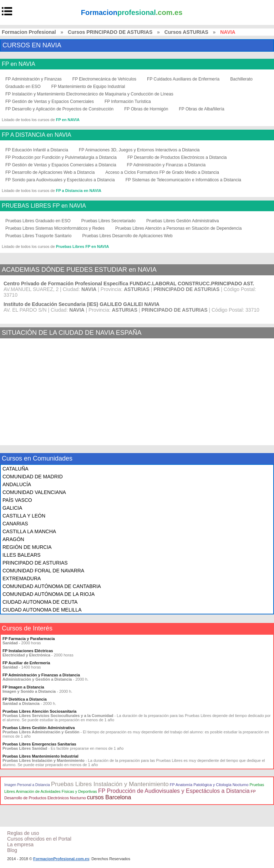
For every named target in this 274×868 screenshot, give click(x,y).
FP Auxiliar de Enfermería (26, 663)
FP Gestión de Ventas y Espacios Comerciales (50, 102)
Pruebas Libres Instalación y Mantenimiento (110, 784)
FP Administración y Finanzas (34, 79)
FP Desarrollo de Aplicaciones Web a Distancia (50, 172)
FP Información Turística (128, 102)
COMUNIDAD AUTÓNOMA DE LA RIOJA (49, 594)
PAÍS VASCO (17, 500)
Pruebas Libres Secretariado (108, 221)
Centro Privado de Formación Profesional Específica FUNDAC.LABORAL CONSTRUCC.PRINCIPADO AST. (129, 284)
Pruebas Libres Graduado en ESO (38, 221)
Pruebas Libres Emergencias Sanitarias (39, 744)
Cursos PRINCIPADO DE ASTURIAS (110, 32)
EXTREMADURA (22, 578)
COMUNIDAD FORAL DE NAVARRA (43, 571)
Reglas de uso (23, 833)
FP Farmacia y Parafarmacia (29, 639)
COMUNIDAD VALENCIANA (34, 492)
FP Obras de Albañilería (201, 109)
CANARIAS (15, 524)
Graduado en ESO (23, 87)
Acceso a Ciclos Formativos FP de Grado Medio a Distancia (162, 172)
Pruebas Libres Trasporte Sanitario (38, 236)
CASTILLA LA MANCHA (29, 531)
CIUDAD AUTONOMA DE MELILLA (42, 610)
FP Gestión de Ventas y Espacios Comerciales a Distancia (61, 165)
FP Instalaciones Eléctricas (28, 651)
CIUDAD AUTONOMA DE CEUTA (40, 602)
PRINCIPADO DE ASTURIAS (35, 563)
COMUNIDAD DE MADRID (33, 477)
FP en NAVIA (19, 64)
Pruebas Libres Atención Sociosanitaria (39, 711)
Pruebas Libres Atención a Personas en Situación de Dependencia (178, 228)
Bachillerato (241, 79)
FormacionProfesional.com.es (61, 859)
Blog (12, 850)
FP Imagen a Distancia (23, 687)
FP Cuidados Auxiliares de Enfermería (183, 79)
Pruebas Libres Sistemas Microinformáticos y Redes (55, 228)
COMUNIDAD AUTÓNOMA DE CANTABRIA (52, 586)
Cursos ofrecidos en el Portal (39, 839)
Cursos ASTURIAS (186, 32)
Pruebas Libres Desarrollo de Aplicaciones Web (127, 236)
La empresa (20, 844)
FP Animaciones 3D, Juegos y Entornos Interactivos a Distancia (139, 150)
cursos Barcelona (109, 797)
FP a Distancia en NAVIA (79, 191)
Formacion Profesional (29, 32)
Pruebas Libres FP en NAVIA (83, 246)
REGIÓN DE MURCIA (27, 547)
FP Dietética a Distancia (25, 699)
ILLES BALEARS (22, 555)
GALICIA (12, 508)
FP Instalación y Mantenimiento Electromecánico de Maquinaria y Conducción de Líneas (89, 94)
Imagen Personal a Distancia (27, 785)
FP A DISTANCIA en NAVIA (37, 135)
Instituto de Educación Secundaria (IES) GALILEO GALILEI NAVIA (82, 304)
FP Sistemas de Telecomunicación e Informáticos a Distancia (183, 180)
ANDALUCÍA (17, 484)
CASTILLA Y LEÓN (24, 516)
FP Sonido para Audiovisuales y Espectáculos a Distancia (60, 180)
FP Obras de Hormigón (146, 109)
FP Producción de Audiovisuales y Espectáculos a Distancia (174, 791)
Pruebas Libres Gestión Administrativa (182, 221)
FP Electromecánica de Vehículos (104, 79)
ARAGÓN (13, 539)
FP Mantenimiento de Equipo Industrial (88, 87)
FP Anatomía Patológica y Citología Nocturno (209, 785)
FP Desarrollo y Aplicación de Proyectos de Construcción (59, 109)
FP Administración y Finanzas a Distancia (166, 165)
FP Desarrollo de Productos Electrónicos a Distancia (177, 157)
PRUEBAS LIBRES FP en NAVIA (44, 206)
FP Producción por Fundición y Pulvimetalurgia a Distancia (61, 157)
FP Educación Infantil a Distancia (37, 150)
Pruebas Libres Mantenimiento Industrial (40, 756)
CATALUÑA (16, 469)
